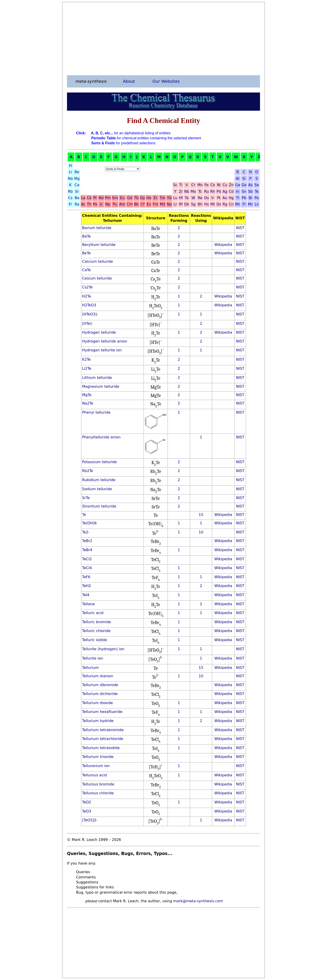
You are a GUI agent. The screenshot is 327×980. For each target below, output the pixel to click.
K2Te (87, 359)
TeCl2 (87, 559)
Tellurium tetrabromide (103, 730)
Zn (231, 185)
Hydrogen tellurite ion (102, 350)
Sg (193, 204)
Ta (187, 198)
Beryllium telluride (99, 245)
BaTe (87, 236)
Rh (213, 191)
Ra (77, 204)
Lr (175, 204)
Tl (238, 198)
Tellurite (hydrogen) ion (103, 649)
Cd (231, 191)
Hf (181, 198)
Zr (181, 191)
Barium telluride (97, 228)
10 (201, 532)
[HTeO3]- (90, 314)
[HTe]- (88, 324)
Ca (77, 185)
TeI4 (86, 595)
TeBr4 (87, 550)
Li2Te (87, 369)
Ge (244, 185)
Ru (207, 191)
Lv (257, 204)
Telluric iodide (95, 640)
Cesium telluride (97, 278)
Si (244, 179)
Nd (101, 198)
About (129, 81)
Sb (250, 191)
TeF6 (86, 577)
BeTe (87, 253)
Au (225, 198)
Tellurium (90, 668)
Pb (244, 198)
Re (200, 198)
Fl (244, 204)
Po (257, 198)
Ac (83, 204)
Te (257, 191)
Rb (70, 191)
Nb (187, 191)
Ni (219, 185)
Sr (77, 191)
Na (70, 179)
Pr (95, 198)
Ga (238, 185)
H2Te (87, 296)
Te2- (86, 532)
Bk (136, 204)
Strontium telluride (99, 506)
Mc (251, 204)
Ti (181, 185)
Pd (219, 191)
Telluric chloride (96, 631)
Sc (175, 185)
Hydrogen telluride (99, 332)
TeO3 (87, 811)
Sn (244, 191)
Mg (77, 179)
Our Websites (166, 81)
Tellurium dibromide (100, 685)
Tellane (89, 604)
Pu (115, 204)
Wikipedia (223, 245)
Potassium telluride (100, 462)
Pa (95, 204)
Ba (77, 198)
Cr (193, 185)
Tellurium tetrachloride (103, 739)
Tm (162, 198)
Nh (238, 204)
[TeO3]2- (90, 820)
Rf (181, 204)
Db (187, 204)
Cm (130, 204)
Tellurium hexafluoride (102, 712)
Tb (136, 198)
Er (155, 198)
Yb (169, 198)
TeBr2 (87, 541)
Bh (200, 204)
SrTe (86, 498)
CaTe (87, 270)
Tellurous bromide (98, 784)
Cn (231, 204)
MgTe (87, 395)
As (250, 185)
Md (163, 204)
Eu (122, 198)
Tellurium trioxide (98, 757)
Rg (225, 204)
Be (77, 172)
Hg (231, 198)
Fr (71, 204)
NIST (240, 228)
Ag (225, 191)
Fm (155, 204)
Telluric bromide (97, 622)
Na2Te (88, 403)
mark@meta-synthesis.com (198, 901)
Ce (89, 198)
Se (257, 185)
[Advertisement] (163, 38)
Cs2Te (88, 287)
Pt (219, 198)
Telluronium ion (96, 766)
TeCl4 (87, 568)
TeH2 (87, 586)
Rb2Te (88, 471)
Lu (175, 198)
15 (201, 515)
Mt (213, 204)
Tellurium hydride (98, 721)
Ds (219, 204)
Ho (149, 198)
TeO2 (87, 802)
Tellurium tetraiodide (101, 748)
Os (207, 198)
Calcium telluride (98, 261)
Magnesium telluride (101, 386)
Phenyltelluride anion (101, 437)
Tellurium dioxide (98, 703)
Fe (206, 185)
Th (89, 204)
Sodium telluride (97, 489)
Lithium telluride (97, 378)
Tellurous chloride (98, 793)
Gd (130, 198)
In (238, 191)
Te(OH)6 (89, 523)
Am (122, 204)
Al (238, 179)
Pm (108, 198)
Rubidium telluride (99, 480)
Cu (225, 185)
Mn (200, 185)
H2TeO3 (89, 305)
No (169, 204)
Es (149, 204)
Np (108, 204)
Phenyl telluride (96, 412)
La (83, 198)
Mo (193, 191)
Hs (206, 204)
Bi (250, 198)
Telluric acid (93, 613)
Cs (70, 198)
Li (70, 172)
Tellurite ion (93, 658)
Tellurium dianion (98, 676)
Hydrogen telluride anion (105, 341)
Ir (213, 198)
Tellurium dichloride (100, 694)
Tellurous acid (95, 775)
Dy (143, 198)
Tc (200, 191)
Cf (142, 204)
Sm (115, 198)
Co (213, 185)
